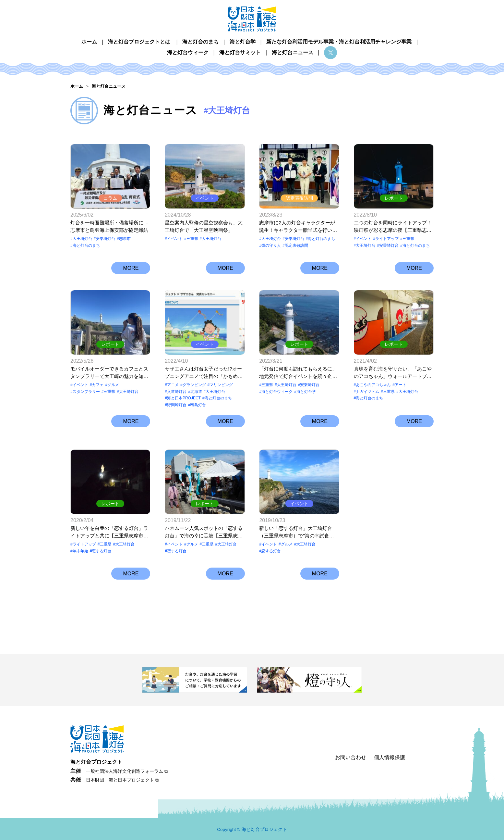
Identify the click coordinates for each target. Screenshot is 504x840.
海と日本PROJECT (184, 398)
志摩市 (125, 239)
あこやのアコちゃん (373, 385)
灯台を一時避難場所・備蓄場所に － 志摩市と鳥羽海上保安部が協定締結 (110, 226)
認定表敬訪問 (299, 198)
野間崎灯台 (177, 405)
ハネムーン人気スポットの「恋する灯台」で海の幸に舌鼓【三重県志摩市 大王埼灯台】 (204, 532)
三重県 (192, 239)
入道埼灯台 (177, 392)
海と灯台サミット (240, 52)
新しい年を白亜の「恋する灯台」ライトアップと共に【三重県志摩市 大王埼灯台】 (109, 532)
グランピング (194, 385)
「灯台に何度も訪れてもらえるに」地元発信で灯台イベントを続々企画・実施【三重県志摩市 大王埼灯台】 (298, 373)
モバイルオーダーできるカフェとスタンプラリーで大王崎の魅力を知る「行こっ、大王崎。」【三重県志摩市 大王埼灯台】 (109, 373)
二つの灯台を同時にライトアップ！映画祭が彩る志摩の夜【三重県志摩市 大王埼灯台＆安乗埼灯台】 (393, 227)
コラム (110, 198)
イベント (205, 198)
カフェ (98, 385)
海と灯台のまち (200, 42)
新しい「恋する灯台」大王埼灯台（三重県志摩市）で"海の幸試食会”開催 (296, 532)
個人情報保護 (390, 757)
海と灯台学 (243, 42)
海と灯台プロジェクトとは (139, 42)
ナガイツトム (367, 392)
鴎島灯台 (198, 405)
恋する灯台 (102, 551)
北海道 (196, 392)
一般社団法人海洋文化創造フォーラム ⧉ (127, 771)
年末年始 (80, 551)
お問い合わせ (351, 757)
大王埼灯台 (82, 239)
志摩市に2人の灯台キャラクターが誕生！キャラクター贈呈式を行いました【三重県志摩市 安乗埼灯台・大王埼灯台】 (298, 227)
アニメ (173, 385)
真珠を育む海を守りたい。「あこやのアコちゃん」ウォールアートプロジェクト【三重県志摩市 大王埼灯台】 (393, 373)
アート (401, 385)
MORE (131, 268)
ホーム (89, 42)
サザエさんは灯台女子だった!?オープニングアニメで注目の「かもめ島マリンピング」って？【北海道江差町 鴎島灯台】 (204, 373)
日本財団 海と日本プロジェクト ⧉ (122, 780)
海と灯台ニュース (293, 52)
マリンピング (221, 385)
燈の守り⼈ (271, 245)
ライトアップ (387, 239)
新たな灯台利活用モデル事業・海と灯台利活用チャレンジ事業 (339, 42)
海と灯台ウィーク (188, 52)
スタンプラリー (86, 392)
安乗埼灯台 (105, 239)
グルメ (113, 385)
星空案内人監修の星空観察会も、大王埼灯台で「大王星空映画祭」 (204, 226)
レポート (394, 198)
